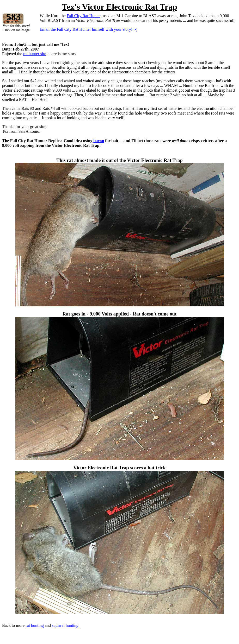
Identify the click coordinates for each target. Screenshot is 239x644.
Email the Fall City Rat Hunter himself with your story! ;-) (88, 29)
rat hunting (35, 625)
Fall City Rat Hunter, (84, 16)
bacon (99, 141)
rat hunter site (35, 54)
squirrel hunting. (66, 625)
